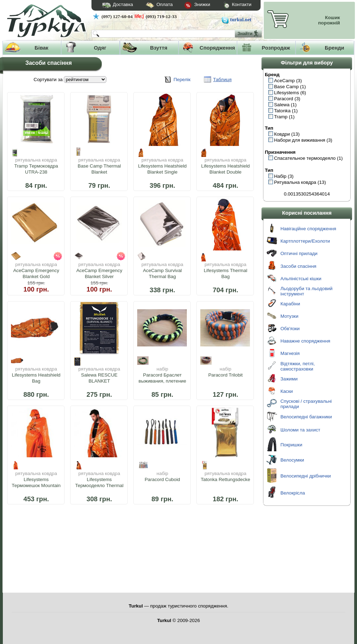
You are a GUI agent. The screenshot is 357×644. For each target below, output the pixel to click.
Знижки (191, 6)
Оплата (153, 5)
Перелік (182, 80)
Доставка (115, 5)
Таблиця (222, 80)
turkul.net (241, 20)
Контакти (231, 5)
